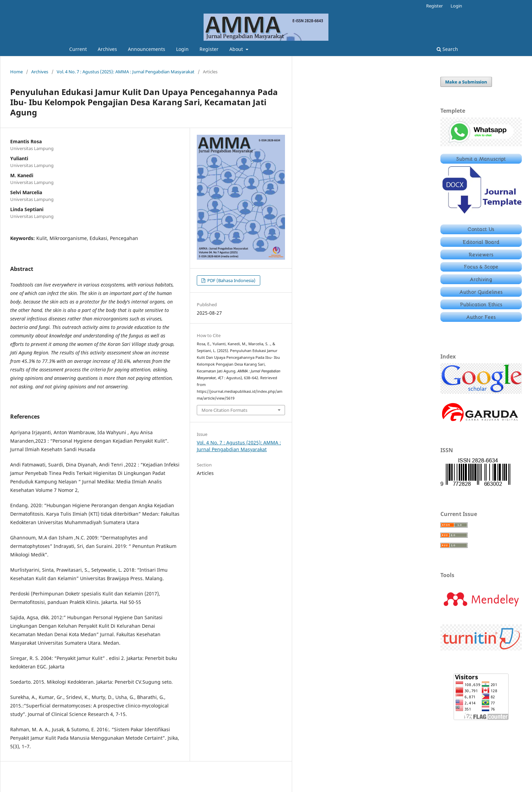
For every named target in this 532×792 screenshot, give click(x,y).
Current (78, 49)
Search (447, 49)
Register (209, 49)
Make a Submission (466, 82)
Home (16, 72)
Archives (107, 49)
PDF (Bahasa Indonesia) (231, 280)
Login (182, 49)
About (237, 49)
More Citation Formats (224, 410)
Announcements (147, 49)
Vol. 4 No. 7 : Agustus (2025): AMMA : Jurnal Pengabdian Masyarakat (126, 72)
